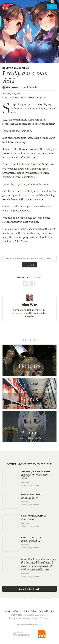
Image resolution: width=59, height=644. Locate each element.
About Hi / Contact (13, 611)
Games (17, 68)
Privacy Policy (30, 611)
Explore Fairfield (29, 589)
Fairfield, (28, 87)
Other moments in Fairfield (29, 464)
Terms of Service (46, 611)
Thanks (29, 265)
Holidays (8, 68)
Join (52, 7)
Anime (25, 68)
